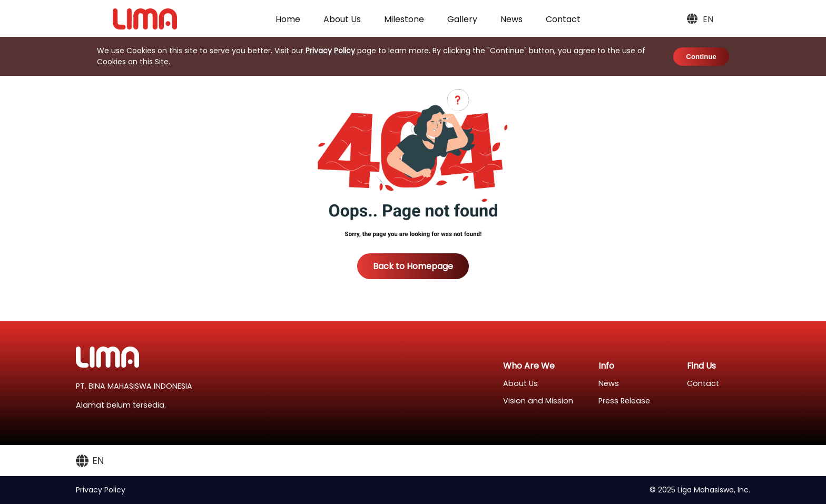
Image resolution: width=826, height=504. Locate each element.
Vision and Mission (538, 401)
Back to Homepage (413, 266)
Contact (563, 19)
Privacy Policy (330, 51)
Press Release (624, 401)
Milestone (404, 19)
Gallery (462, 19)
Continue (701, 57)
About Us (342, 19)
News (512, 19)
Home (288, 19)
